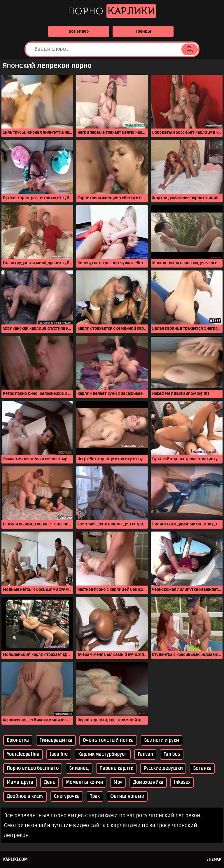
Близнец (79, 768)
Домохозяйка (148, 782)
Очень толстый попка (108, 740)
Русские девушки (163, 768)
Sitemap (214, 860)
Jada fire (59, 754)
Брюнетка (18, 740)
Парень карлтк (116, 768)
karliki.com (15, 860)
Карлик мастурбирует (103, 754)
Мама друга (20, 782)
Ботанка (202, 768)
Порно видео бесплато (33, 768)
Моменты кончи (84, 782)
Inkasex (182, 782)
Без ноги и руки (161, 740)
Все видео (79, 31)
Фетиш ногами (127, 796)
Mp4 (118, 782)
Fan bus (172, 754)
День (50, 782)
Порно (112, 11)
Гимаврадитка (56, 740)
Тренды (143, 31)
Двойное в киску (25, 796)
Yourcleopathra (23, 754)
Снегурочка (67, 796)
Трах (95, 796)
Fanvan (145, 754)
